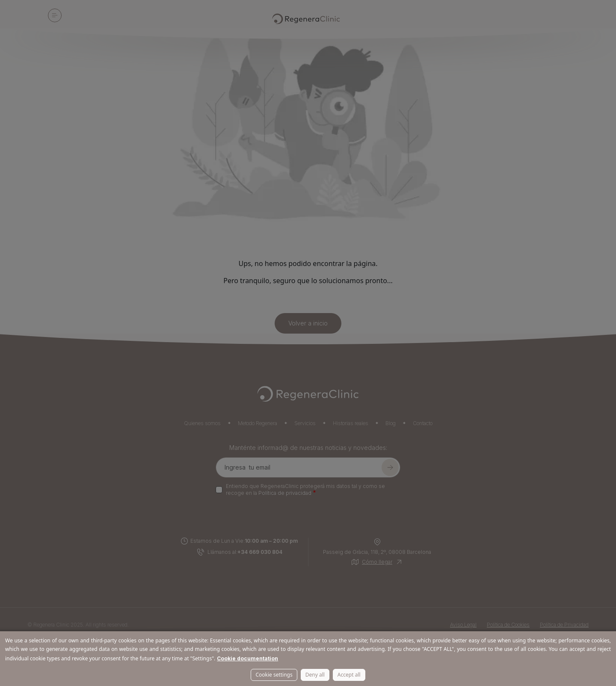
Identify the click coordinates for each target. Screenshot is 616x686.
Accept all (349, 675)
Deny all (315, 675)
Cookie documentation (247, 658)
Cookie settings (274, 675)
